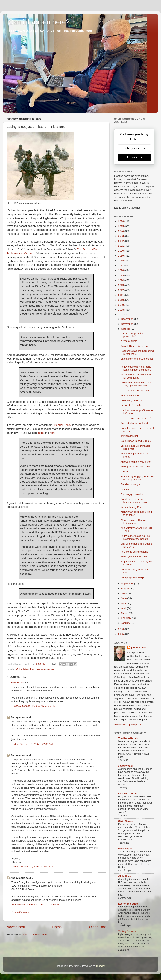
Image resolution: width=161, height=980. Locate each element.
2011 (121, 295)
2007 (121, 315)
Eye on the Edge (128, 904)
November (127, 324)
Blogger (101, 966)
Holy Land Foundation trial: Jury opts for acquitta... (136, 384)
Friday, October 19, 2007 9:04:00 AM (32, 867)
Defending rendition (132, 400)
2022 (121, 241)
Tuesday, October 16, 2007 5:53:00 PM (33, 706)
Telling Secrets (127, 931)
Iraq (32, 669)
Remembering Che (131, 507)
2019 (121, 256)
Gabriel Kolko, (63, 425)
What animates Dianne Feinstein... (133, 521)
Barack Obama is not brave (136, 346)
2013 (121, 285)
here (41, 433)
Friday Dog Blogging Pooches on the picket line (137, 478)
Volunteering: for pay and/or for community (136, 376)
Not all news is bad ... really (136, 441)
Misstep (125, 472)
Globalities (125, 876)
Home (57, 927)
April (124, 608)
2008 (121, 310)
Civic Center (126, 821)
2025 (121, 226)
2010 (121, 300)
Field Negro (125, 849)
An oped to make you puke (136, 462)
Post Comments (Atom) (35, 934)
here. (53, 433)
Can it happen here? (39, 22)
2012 (121, 290)
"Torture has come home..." (136, 418)
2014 (121, 280)
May (124, 603)
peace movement (45, 669)
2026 (121, 221)
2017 (121, 265)
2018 (121, 261)
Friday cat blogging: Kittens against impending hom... (136, 368)
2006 (121, 629)
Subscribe (134, 157)
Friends (125, 489)
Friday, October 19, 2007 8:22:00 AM (32, 744)
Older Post (97, 927)
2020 (121, 251)
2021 (121, 246)
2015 (121, 275)
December (127, 319)
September (128, 584)
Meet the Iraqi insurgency (135, 390)
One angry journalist (132, 494)
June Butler (17, 683)
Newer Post (16, 927)
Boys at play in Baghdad (134, 423)
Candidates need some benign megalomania (134, 501)
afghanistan (22, 669)
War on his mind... (131, 396)
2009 (121, 305)
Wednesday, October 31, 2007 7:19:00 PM (35, 905)
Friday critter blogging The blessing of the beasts (135, 537)
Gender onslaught (131, 484)
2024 (121, 231)
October (126, 329)
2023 (121, 236)
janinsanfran (139, 647)
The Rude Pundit (128, 738)
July (124, 593)
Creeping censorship (132, 577)
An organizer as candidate (135, 467)
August (125, 589)
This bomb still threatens (134, 552)
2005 (121, 634)
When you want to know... (135, 557)
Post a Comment (21, 912)
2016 (121, 270)
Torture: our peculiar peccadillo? (132, 335)
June (124, 598)
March (125, 613)
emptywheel (125, 766)
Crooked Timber (128, 793)
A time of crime (129, 341)
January (126, 623)
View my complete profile (128, 724)
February (127, 618)
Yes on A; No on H (131, 405)
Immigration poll (129, 436)
